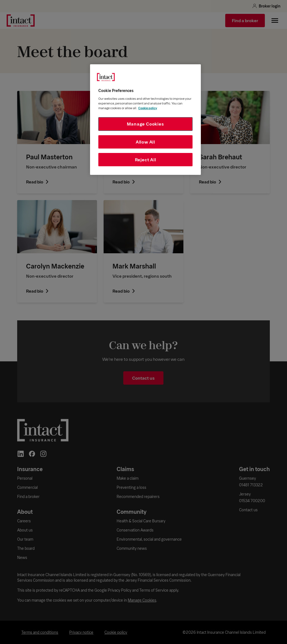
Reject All (146, 159)
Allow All (145, 142)
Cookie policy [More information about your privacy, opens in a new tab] (148, 108)
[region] (145, 120)
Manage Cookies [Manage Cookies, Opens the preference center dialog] (145, 124)
